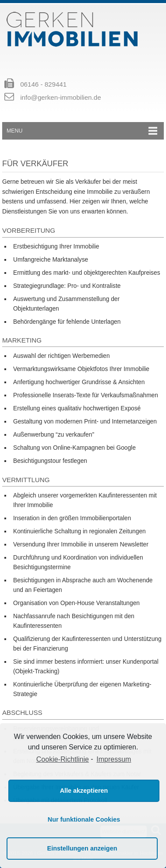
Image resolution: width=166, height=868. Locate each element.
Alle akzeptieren (84, 791)
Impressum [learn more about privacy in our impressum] (114, 759)
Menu (14, 131)
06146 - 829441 (43, 84)
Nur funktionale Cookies (84, 819)
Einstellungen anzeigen (82, 848)
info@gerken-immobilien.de (60, 97)
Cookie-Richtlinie (63, 759)
